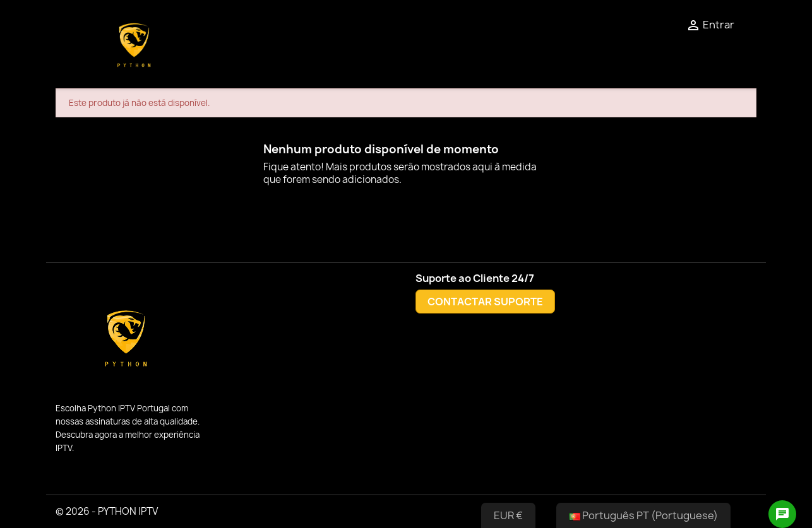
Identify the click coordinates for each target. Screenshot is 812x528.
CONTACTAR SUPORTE (485, 302)
